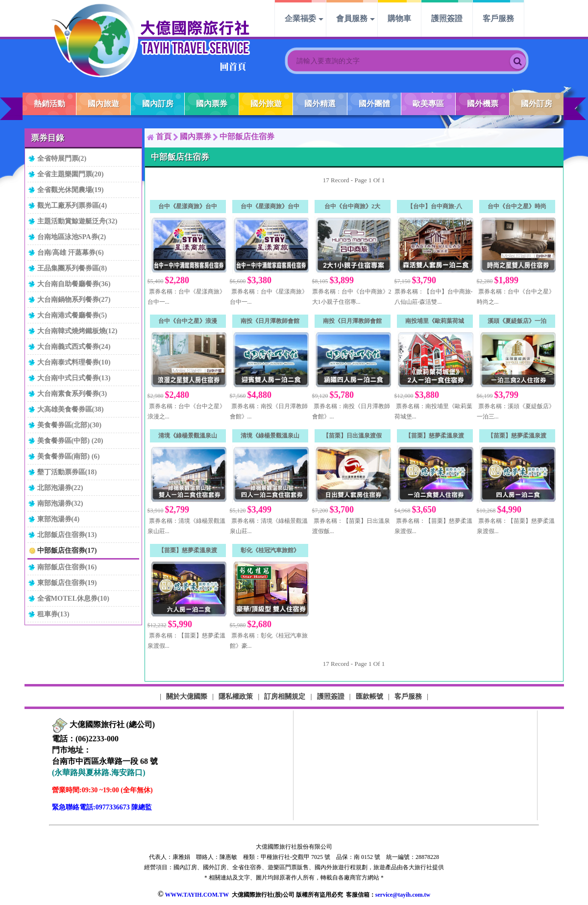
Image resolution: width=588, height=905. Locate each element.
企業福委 (300, 18)
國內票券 (212, 104)
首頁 (164, 136)
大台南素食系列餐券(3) (72, 393)
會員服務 (352, 18)
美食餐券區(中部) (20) (70, 440)
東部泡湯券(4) (59, 519)
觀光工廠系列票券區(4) (72, 205)
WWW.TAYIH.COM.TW (196, 895)
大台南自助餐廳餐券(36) (74, 284)
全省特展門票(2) (62, 158)
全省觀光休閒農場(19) (71, 190)
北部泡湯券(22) (60, 488)
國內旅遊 (103, 104)
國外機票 (483, 104)
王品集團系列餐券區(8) (72, 268)
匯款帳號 (369, 696)
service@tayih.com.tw (403, 895)
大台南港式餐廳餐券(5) (72, 315)
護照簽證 (447, 18)
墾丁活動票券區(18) (67, 472)
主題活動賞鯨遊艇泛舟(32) (77, 221)
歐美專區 (428, 104)
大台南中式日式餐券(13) (74, 378)
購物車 (399, 18)
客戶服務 (498, 18)
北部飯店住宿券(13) (67, 535)
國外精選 (320, 104)
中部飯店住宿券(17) (67, 550)
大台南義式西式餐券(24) (74, 346)
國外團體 (374, 104)
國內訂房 (158, 104)
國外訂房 (537, 104)
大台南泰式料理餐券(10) (74, 362)
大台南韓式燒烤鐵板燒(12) (77, 331)
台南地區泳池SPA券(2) (72, 237)
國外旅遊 (266, 104)
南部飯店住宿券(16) (67, 567)
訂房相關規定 (285, 696)
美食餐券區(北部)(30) (70, 425)
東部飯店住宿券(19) (67, 583)
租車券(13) (53, 614)
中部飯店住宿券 (247, 136)
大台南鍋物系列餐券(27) (74, 299)
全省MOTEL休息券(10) (73, 598)
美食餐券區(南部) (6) (69, 456)
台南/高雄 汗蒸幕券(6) (71, 252)
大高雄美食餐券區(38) (71, 409)
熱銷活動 (49, 104)
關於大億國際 (187, 696)
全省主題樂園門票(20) (71, 174)
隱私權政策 (236, 696)
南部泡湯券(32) (60, 503)
